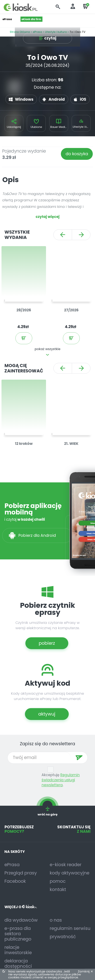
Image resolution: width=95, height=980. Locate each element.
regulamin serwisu (70, 928)
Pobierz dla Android (38, 535)
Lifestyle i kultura (82, 127)
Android (57, 99)
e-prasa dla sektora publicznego (18, 934)
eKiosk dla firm (31, 19)
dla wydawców (21, 920)
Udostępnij (14, 127)
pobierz (47, 643)
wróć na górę (47, 811)
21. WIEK (71, 444)
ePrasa (12, 865)
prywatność (63, 937)
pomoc (58, 881)
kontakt (58, 890)
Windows (24, 99)
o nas (56, 920)
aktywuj (47, 714)
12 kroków (24, 444)
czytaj (50, 38)
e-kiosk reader (66, 865)
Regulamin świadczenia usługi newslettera (61, 780)
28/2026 (24, 310)
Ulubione (36, 127)
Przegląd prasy (21, 873)
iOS (83, 99)
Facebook (15, 881)
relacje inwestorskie (18, 950)
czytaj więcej (48, 217)
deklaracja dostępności (18, 964)
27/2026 (71, 310)
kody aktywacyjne (70, 873)
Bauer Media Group (59, 127)
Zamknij (84, 971)
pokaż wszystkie (47, 349)
